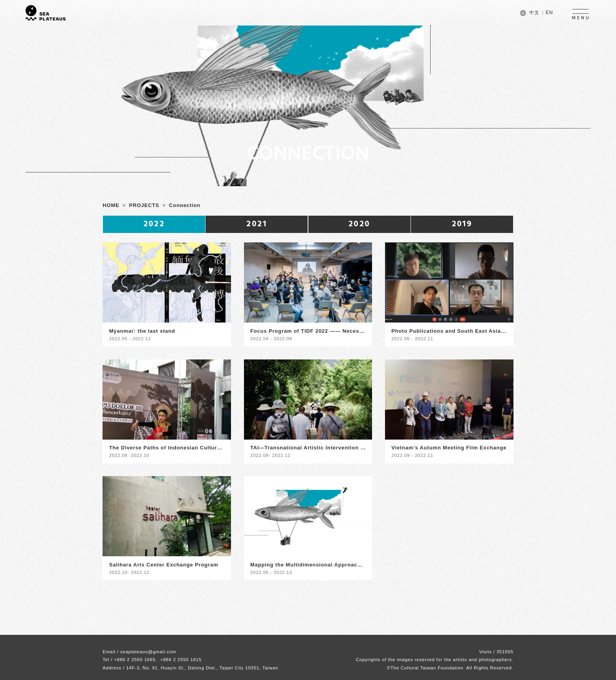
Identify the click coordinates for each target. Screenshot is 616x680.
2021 (257, 224)
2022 (154, 224)
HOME (111, 205)
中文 (534, 13)
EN (549, 13)
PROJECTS (144, 205)
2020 (359, 224)
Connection (185, 205)
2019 (462, 224)
